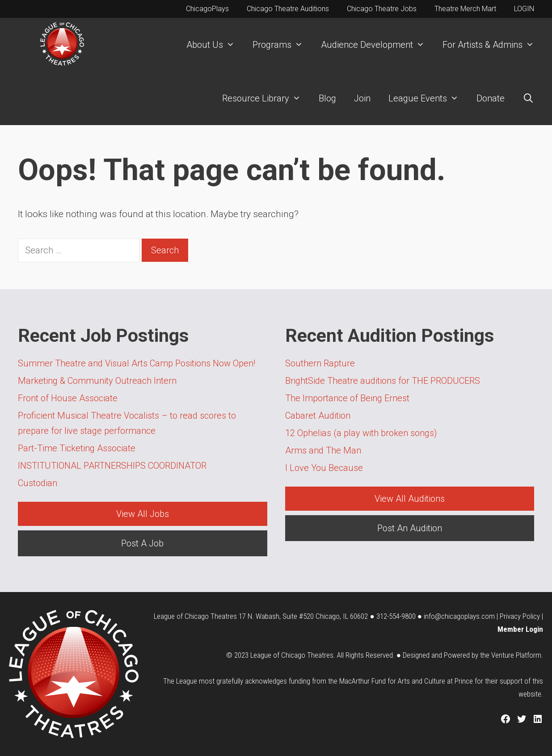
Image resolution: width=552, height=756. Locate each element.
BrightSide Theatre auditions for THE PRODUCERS (383, 381)
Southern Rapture (320, 363)
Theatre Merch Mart (465, 9)
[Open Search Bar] (528, 98)
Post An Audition (410, 528)
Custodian (38, 483)
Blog (327, 98)
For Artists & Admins (493, 45)
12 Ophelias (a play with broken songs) (361, 433)
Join (362, 98)
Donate (491, 98)
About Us (215, 45)
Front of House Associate (68, 398)
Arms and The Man (323, 450)
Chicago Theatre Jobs (382, 9)
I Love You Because (324, 468)
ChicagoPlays (207, 9)
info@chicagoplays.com (459, 616)
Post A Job (142, 543)
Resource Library (266, 98)
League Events (428, 98)
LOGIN (524, 9)
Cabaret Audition (318, 416)
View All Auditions (410, 499)
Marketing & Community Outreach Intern (97, 381)
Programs (282, 45)
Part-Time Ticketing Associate (77, 448)
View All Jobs (143, 514)
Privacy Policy (520, 616)
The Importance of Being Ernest (347, 398)
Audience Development (377, 45)
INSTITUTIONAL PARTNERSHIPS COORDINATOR (113, 466)
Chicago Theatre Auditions (288, 9)
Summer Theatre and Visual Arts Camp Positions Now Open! (137, 363)
